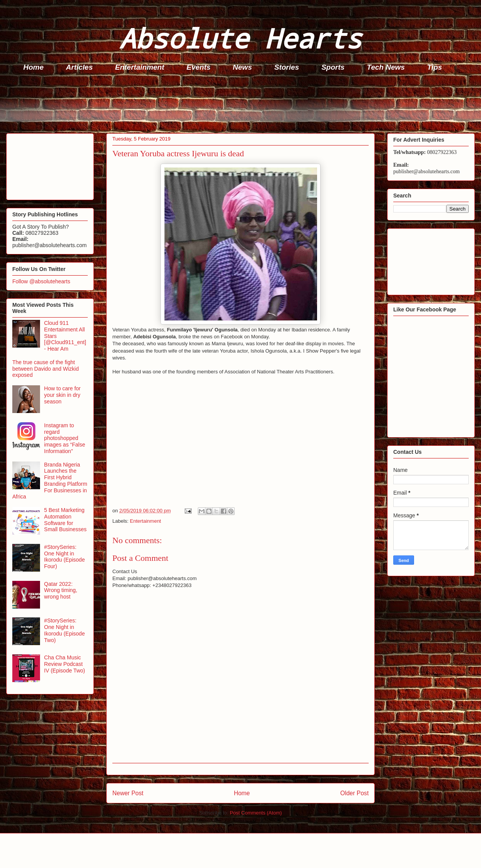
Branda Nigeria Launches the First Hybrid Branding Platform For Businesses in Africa (50, 481)
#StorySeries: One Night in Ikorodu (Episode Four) (65, 557)
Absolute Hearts (240, 38)
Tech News (386, 67)
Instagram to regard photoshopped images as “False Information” (65, 438)
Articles (79, 67)
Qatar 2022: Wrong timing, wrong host (61, 590)
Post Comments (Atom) (256, 813)
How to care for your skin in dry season (63, 395)
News (242, 67)
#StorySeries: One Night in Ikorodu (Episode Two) (65, 630)
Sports (333, 67)
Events (199, 67)
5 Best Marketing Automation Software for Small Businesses (66, 520)
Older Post (354, 793)
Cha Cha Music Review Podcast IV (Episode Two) (65, 664)
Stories (287, 67)
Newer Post (128, 793)
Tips (435, 67)
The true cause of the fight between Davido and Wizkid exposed (46, 369)
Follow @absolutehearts (41, 281)
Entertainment (140, 67)
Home (34, 67)
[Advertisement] (243, 104)
